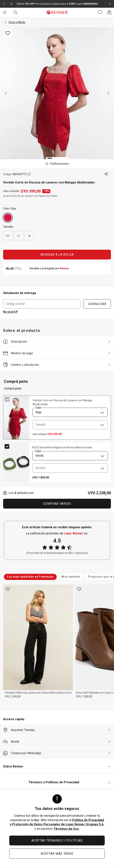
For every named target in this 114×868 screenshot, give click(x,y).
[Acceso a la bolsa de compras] (109, 12)
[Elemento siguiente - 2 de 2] (110, 4)
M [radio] (30, 236)
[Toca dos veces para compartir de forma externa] (106, 174)
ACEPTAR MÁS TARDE (57, 854)
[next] (108, 93)
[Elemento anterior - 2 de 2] (4, 4)
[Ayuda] (57, 742)
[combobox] (70, 412)
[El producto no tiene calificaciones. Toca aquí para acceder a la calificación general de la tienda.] (57, 164)
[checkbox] (7, 399)
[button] (5, 22)
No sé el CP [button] (10, 312)
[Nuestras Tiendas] (57, 730)
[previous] (6, 93)
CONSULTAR (97, 304)
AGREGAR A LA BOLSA (57, 255)
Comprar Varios (57, 504)
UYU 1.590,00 (13, 696)
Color (38, 408)
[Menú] (5, 12)
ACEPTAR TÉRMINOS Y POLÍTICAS (57, 841)
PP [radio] (8, 236)
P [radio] (19, 236)
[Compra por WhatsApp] (57, 753)
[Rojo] (8, 218)
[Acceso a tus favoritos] (100, 12)
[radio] (8, 218)
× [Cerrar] (109, 782)
